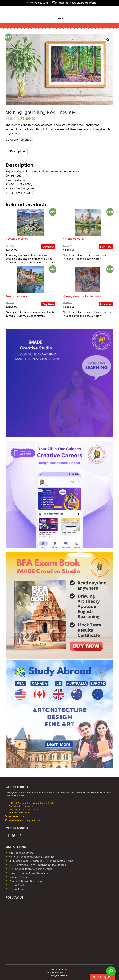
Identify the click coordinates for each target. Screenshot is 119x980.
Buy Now (48, 247)
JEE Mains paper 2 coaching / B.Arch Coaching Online (41, 861)
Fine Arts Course (19, 877)
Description (18, 151)
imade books (17, 889)
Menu (60, 19)
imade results (18, 885)
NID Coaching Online (21, 853)
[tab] (18, 151)
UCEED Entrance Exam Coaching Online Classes (37, 865)
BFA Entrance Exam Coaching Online (31, 869)
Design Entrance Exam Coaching (29, 873)
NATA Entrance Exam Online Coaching (32, 857)
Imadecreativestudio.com (59, 972)
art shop (26, 140)
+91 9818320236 (39, 3)
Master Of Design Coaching (25, 881)
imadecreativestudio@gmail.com (75, 3)
